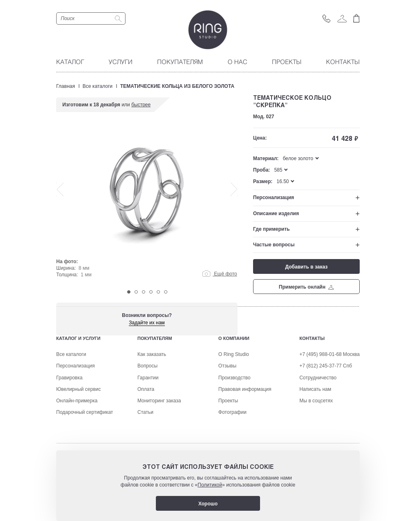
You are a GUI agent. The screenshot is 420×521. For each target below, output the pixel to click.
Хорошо (208, 504)
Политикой (210, 485)
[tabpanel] (147, 206)
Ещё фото (220, 274)
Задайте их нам (147, 323)
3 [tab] (144, 292)
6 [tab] (166, 292)
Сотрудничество (318, 429)
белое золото (298, 158)
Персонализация (274, 197)
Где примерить (271, 229)
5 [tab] (158, 292)
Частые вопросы (274, 245)
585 (278, 170)
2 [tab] (136, 292)
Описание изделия (276, 213)
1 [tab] (129, 292)
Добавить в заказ (306, 267)
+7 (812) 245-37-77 (321, 417)
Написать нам (315, 440)
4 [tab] (151, 292)
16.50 (283, 181)
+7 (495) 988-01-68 (321, 405)
